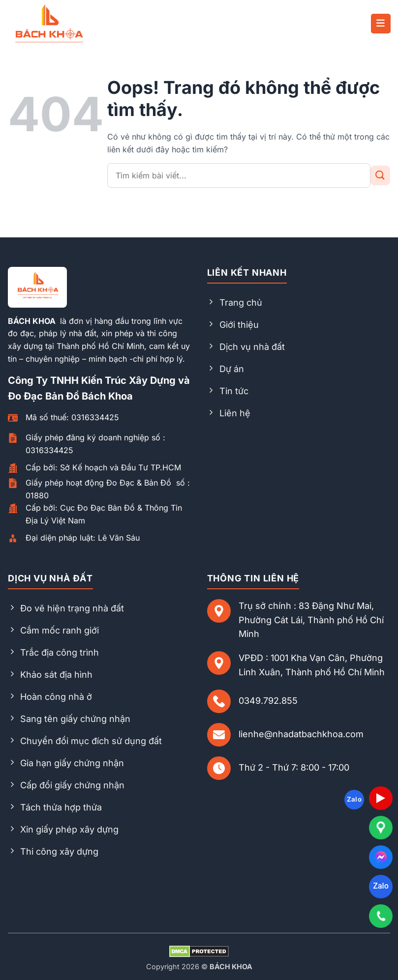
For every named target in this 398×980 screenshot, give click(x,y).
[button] (381, 24)
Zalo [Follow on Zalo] (354, 799)
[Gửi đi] (380, 175)
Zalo (381, 886)
